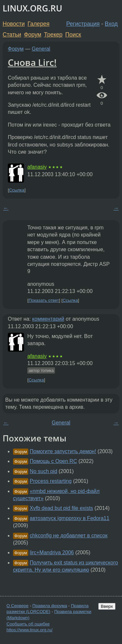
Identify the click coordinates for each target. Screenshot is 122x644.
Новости (14, 24)
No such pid (43, 471)
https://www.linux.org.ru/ (29, 630)
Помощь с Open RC (53, 461)
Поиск (73, 35)
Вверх (107, 606)
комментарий (48, 319)
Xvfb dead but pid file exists (61, 508)
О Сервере (18, 606)
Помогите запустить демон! (63, 451)
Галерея (39, 24)
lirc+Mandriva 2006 (52, 552)
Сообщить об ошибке (28, 624)
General (41, 49)
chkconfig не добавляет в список (68, 536)
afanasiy (37, 167)
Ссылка (17, 190)
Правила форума (50, 606)
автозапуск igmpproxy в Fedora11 (69, 518)
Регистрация (83, 24)
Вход (111, 24)
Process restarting (51, 481)
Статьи (12, 35)
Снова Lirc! (32, 62)
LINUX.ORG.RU (32, 8)
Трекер (53, 35)
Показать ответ (44, 300)
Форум (32, 35)
